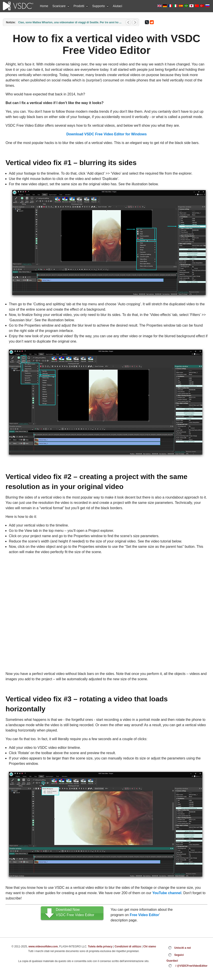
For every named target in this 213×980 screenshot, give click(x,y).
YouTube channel (167, 893)
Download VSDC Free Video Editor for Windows (106, 134)
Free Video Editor (144, 915)
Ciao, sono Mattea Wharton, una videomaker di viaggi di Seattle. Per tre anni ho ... (70, 22)
